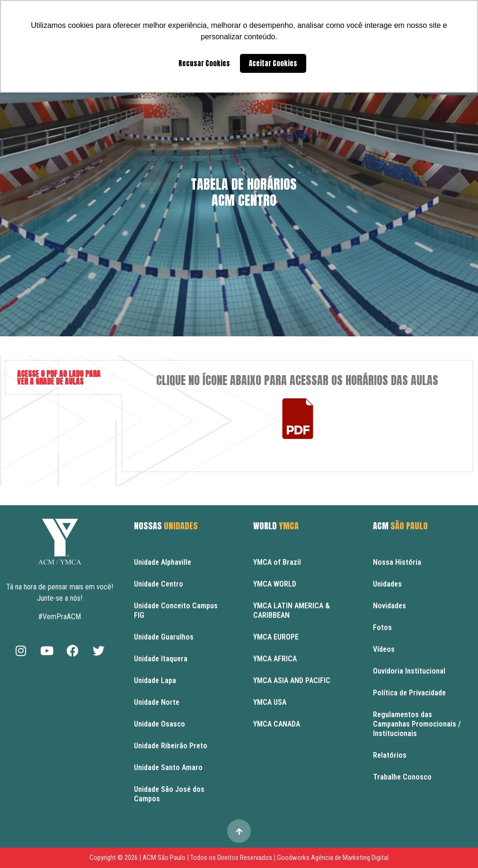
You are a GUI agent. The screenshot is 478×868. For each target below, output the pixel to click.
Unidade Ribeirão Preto (171, 746)
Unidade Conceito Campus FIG (176, 610)
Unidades (387, 584)
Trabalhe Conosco (402, 777)
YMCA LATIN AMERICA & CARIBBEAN (292, 610)
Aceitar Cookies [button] (273, 63)
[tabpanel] (298, 416)
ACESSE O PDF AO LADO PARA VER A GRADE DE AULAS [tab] (59, 377)
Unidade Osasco (159, 724)
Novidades (389, 606)
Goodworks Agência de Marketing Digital (333, 858)
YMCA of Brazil (277, 562)
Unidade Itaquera (161, 659)
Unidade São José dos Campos (169, 794)
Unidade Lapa (155, 680)
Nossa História (397, 562)
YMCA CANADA (277, 724)
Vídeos (384, 649)
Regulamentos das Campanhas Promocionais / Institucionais (417, 724)
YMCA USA (270, 702)
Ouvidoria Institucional (409, 671)
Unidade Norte (157, 702)
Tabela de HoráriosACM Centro (244, 192)
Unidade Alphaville (163, 562)
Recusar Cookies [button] (204, 63)
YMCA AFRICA (275, 659)
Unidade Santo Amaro (168, 767)
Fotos (382, 627)
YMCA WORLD (275, 584)
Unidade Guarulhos (164, 637)
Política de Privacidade (409, 693)
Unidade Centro (159, 584)
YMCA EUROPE (276, 637)
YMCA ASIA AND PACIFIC (292, 680)
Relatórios (390, 755)
